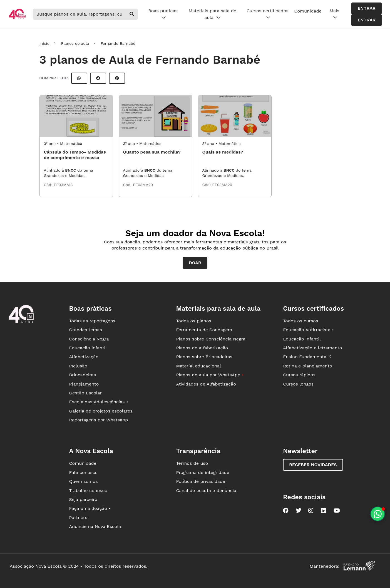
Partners (78, 517)
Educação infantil (88, 348)
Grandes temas (86, 330)
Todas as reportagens (92, 321)
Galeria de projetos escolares (101, 411)
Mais (334, 14)
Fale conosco (84, 472)
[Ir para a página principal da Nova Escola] (17, 18)
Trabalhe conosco (88, 491)
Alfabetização (84, 357)
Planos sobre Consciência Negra (211, 339)
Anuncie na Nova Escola (95, 526)
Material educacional (198, 366)
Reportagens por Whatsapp (99, 420)
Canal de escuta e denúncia (206, 491)
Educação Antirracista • (308, 330)
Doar (195, 263)
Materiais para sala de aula (213, 14)
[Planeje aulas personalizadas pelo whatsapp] (378, 514)
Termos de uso (192, 463)
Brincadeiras (83, 375)
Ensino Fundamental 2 (307, 357)
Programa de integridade (203, 472)
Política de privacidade (201, 481)
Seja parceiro (83, 499)
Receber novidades (313, 465)
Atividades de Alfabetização (206, 384)
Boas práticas (163, 14)
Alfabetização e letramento (312, 348)
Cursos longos (298, 384)
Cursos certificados (268, 14)
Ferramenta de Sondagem (204, 330)
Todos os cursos (300, 321)
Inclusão (78, 366)
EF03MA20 (143, 185)
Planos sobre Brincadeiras (204, 357)
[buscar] (132, 14)
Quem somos (84, 481)
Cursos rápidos (299, 375)
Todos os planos (193, 321)
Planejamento (84, 384)
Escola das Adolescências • (99, 402)
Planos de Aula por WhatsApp (210, 375)
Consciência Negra (89, 339)
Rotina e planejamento (308, 366)
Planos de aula (75, 43)
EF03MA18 (63, 185)
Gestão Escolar (86, 393)
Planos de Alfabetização (202, 348)
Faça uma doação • (90, 508)
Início (44, 43)
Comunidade (308, 11)
